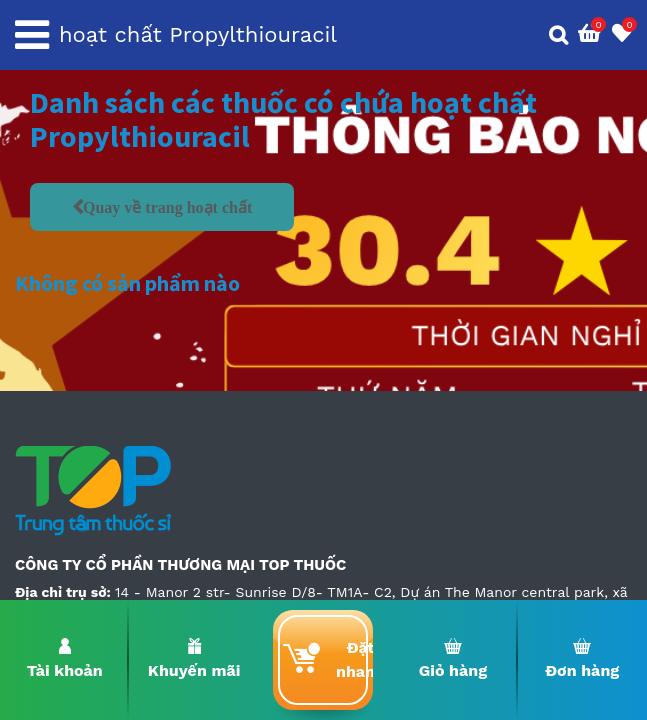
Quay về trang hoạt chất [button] (167, 207)
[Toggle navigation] (32, 35)
